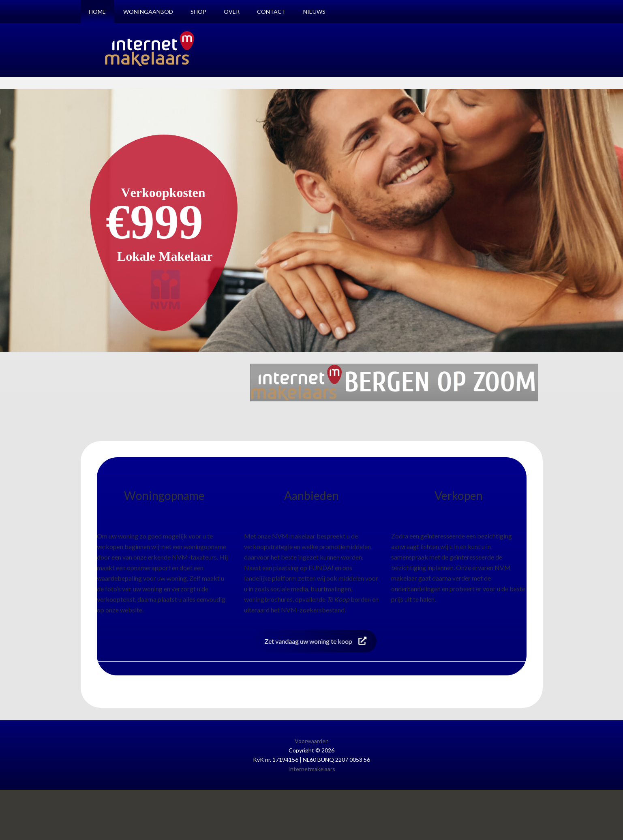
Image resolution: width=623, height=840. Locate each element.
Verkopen (459, 495)
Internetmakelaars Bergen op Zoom (150, 49)
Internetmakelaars (312, 769)
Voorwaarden (312, 741)
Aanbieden (311, 495)
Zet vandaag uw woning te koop (308, 641)
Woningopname (164, 495)
